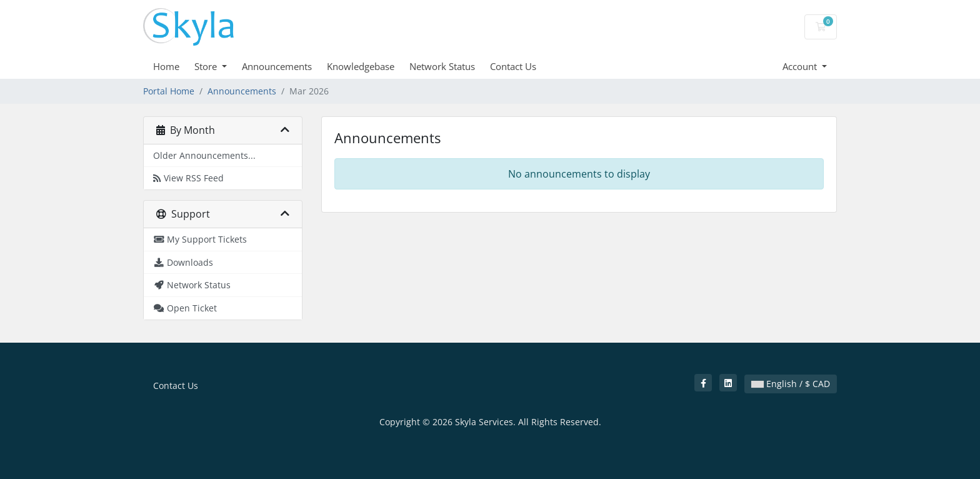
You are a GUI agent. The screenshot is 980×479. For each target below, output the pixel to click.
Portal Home (169, 91)
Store (207, 66)
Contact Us (513, 66)
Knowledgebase (361, 66)
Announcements (277, 66)
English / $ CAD (791, 384)
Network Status (442, 66)
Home (166, 66)
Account (801, 66)
